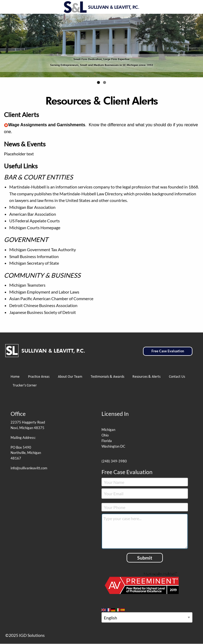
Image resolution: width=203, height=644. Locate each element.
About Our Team (70, 377)
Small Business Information (34, 256)
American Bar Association (33, 214)
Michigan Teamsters (27, 285)
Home (15, 377)
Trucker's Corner (25, 386)
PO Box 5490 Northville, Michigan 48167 (26, 453)
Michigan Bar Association (32, 207)
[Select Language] (147, 617)
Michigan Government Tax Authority (43, 249)
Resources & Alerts (146, 377)
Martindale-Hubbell (27, 187)
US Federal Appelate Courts (34, 221)
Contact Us (177, 377)
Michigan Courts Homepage (35, 228)
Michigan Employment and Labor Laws (44, 292)
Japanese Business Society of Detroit (43, 312)
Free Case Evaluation (168, 351)
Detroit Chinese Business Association (43, 305)
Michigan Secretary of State (34, 263)
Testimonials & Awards (107, 377)
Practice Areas (39, 377)
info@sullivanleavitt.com (29, 468)
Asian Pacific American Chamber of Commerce (51, 298)
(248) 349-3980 (114, 461)
